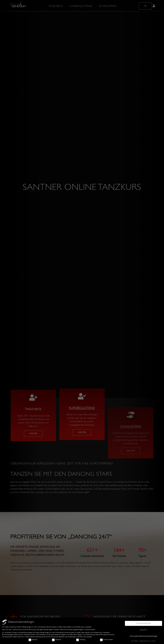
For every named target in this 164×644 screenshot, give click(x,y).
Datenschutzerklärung (37, 637)
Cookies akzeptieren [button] (143, 623)
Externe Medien (106, 640)
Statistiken (57, 640)
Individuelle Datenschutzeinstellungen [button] (144, 636)
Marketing (81, 640)
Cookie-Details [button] (135, 641)
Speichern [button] (144, 630)
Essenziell (33, 640)
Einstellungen (72, 637)
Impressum (153, 641)
